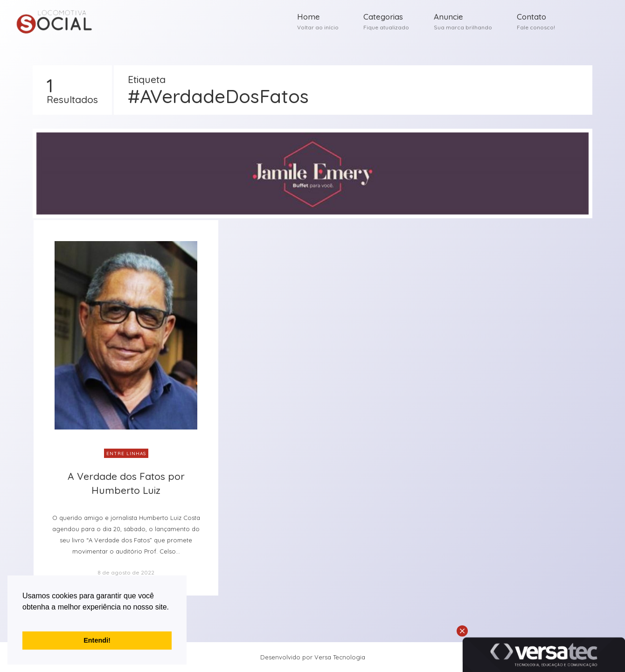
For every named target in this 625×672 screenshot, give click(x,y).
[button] (24, 619)
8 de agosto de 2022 (126, 572)
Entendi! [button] (97, 640)
